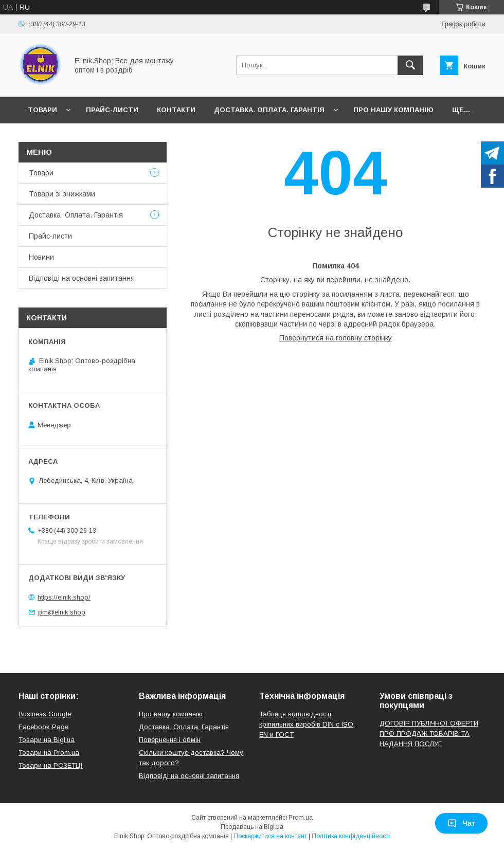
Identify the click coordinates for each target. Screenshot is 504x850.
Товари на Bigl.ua (47, 740)
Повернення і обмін (170, 740)
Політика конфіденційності (351, 836)
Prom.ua (301, 818)
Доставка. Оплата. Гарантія (269, 110)
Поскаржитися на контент (270, 836)
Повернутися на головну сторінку (336, 338)
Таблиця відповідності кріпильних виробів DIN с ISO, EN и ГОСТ (307, 724)
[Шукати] (410, 65)
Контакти (176, 110)
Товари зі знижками (62, 194)
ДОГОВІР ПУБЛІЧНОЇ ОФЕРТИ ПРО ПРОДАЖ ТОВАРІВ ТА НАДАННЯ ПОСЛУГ (429, 734)
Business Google (45, 714)
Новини (41, 257)
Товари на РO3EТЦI (50, 765)
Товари (42, 110)
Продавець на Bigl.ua (252, 827)
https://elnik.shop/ (64, 597)
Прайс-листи (112, 110)
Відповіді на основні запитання (82, 278)
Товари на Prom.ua (49, 753)
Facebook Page (43, 727)
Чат (461, 823)
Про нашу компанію (393, 110)
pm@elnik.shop (62, 612)
